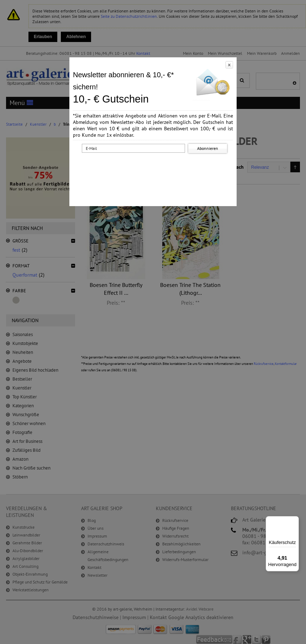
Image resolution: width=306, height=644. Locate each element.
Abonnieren (208, 148)
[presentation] (154, 168)
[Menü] (295, 520)
